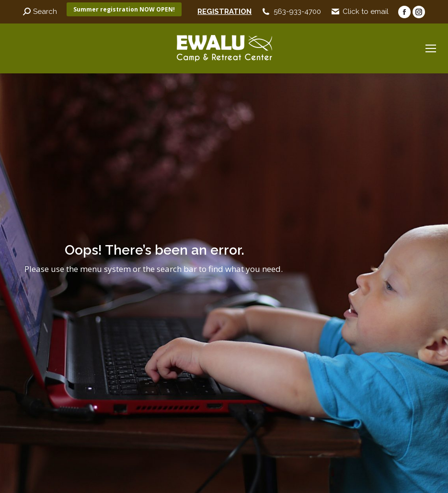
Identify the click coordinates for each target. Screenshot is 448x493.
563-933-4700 (297, 12)
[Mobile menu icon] (431, 48)
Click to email (366, 12)
